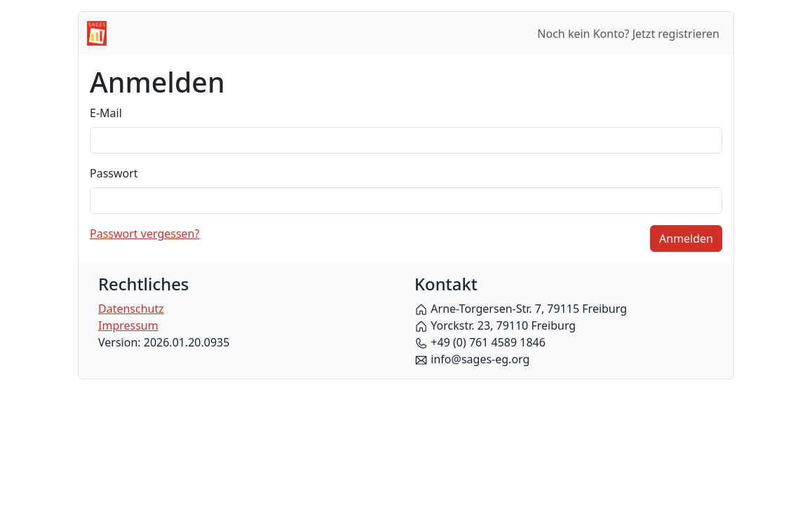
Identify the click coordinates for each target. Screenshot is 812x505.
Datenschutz (131, 309)
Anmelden (686, 238)
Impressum (128, 325)
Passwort (114, 173)
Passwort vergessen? (144, 234)
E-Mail (106, 113)
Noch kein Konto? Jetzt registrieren (628, 34)
